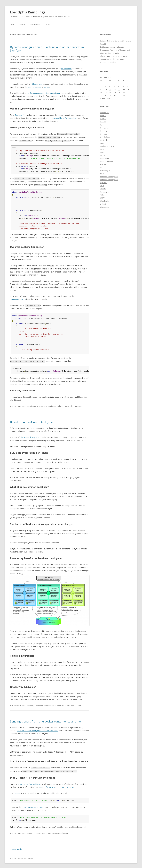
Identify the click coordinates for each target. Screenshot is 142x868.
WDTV (102, 198)
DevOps (32, 704)
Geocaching (105, 128)
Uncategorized (106, 192)
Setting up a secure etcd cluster (112, 47)
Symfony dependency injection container (43, 93)
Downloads (35, 24)
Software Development (38, 405)
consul (47, 87)
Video (102, 195)
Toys (48, 24)
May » (109, 98)
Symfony (51, 405)
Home (12, 24)
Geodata (104, 131)
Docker (39, 832)
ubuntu (103, 189)
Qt (101, 167)
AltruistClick (105, 113)
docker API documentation (33, 806)
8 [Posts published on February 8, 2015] (128, 87)
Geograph (104, 134)
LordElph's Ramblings (28, 12)
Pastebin (104, 164)
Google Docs (105, 137)
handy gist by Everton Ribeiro (29, 783)
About (22, 24)
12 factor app (36, 84)
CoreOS (32, 832)
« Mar (103, 98)
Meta (102, 149)
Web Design (105, 201)
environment (66, 69)
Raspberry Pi (105, 171)
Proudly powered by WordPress (22, 857)
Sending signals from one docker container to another (46, 720)
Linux (102, 143)
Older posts (16, 848)
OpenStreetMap (106, 161)
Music (102, 152)
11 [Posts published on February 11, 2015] (110, 90)
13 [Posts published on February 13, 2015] (119, 90)
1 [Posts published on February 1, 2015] (128, 83)
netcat (18, 792)
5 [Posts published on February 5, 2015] (114, 87)
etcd (30, 87)
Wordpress (105, 207)
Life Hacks (104, 140)
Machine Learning (107, 146)
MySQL (103, 155)
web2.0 (103, 204)
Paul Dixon (78, 405)
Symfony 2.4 (20, 115)
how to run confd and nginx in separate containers (38, 730)
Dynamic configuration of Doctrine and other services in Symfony (47, 49)
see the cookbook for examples (63, 118)
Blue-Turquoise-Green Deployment (33, 421)
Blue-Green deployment (30, 436)
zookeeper (37, 87)
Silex (102, 174)
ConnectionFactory (18, 298)
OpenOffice (105, 158)
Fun (102, 125)
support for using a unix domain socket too (57, 786)
